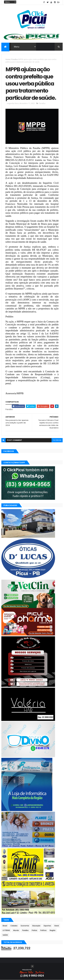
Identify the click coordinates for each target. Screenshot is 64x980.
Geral (57, 926)
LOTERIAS (6, 930)
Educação (36, 926)
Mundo (16, 930)
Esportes (47, 926)
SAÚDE (5, 935)
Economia (25, 926)
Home (8, 59)
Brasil (5, 926)
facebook (57, 440)
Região (53, 930)
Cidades (14, 926)
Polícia (34, 930)
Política (43, 930)
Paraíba (14, 59)
